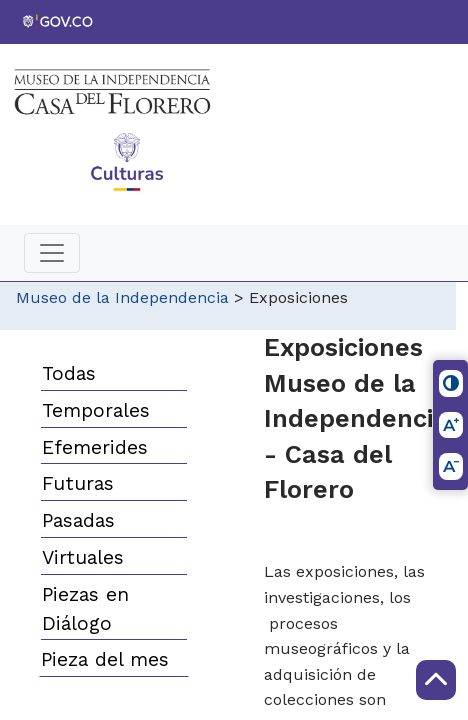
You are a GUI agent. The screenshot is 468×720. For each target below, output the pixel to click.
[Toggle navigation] (52, 253)
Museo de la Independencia (122, 297)
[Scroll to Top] (436, 680)
